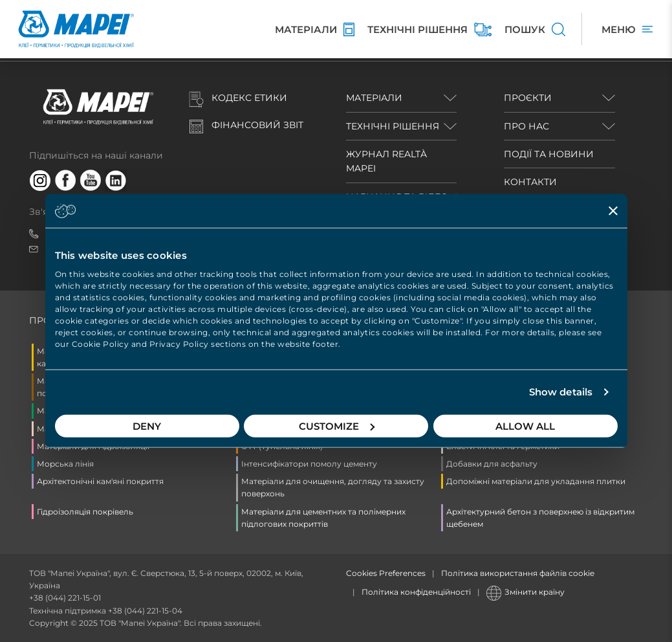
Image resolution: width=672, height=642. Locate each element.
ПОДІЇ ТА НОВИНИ (549, 154)
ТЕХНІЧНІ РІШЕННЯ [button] (393, 126)
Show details (561, 392)
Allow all (525, 426)
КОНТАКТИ (530, 182)
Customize (337, 426)
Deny (147, 426)
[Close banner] (613, 211)
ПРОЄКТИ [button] (528, 98)
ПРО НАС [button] (526, 126)
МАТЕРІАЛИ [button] (374, 98)
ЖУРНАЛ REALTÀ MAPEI (386, 161)
